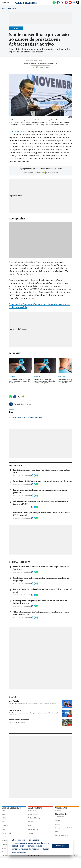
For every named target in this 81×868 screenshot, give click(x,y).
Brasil (3, 822)
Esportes (4, 837)
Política (4, 818)
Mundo (4, 829)
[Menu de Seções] (5, 3)
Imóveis (58, 820)
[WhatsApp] (54, 4)
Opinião (4, 848)
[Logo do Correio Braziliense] (26, 3)
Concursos (34, 855)
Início (4, 9)
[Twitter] (62, 4)
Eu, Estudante (35, 808)
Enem (30, 825)
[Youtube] (70, 4)
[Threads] (78, 4)
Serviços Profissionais (62, 835)
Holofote (4, 852)
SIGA (40, 67)
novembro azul (36, 418)
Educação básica (33, 810)
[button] (27, 852)
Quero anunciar (60, 817)
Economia (5, 825)
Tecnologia (5, 856)
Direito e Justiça (7, 841)
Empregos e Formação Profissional (66, 828)
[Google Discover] (74, 3)
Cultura (31, 833)
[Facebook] (58, 4)
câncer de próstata (19, 132)
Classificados (62, 814)
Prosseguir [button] (61, 846)
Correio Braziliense (23, 404)
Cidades (4, 814)
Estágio (31, 822)
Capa (3, 810)
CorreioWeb (61, 808)
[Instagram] (66, 4)
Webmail (58, 810)
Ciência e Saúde (6, 844)
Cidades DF (12, 9)
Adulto (57, 832)
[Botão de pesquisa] (11, 3)
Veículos (58, 824)
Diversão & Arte (7, 833)
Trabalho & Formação (35, 818)
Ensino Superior (33, 814)
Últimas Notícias (33, 829)
